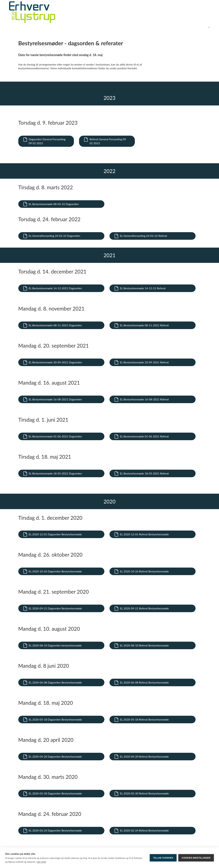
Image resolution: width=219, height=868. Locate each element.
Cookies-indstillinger (196, 858)
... (209, 26)
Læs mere (41, 862)
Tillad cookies (163, 858)
